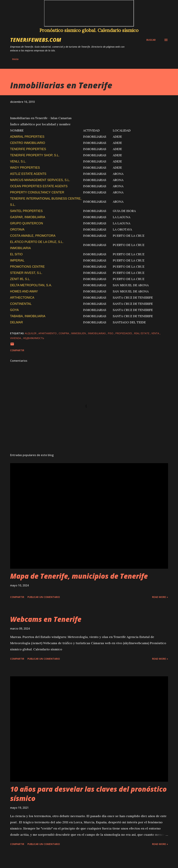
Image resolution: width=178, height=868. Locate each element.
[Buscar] (151, 40)
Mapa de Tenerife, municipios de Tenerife (79, 576)
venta (156, 333)
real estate (142, 333)
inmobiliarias (97, 333)
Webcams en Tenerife (46, 619)
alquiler (31, 333)
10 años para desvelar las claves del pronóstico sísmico (88, 794)
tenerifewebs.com (36, 40)
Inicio (15, 59)
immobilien (79, 333)
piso (111, 333)
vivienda (16, 338)
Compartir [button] (17, 350)
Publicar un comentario (44, 597)
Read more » (160, 597)
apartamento (48, 333)
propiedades (124, 333)
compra (64, 333)
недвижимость (34, 338)
